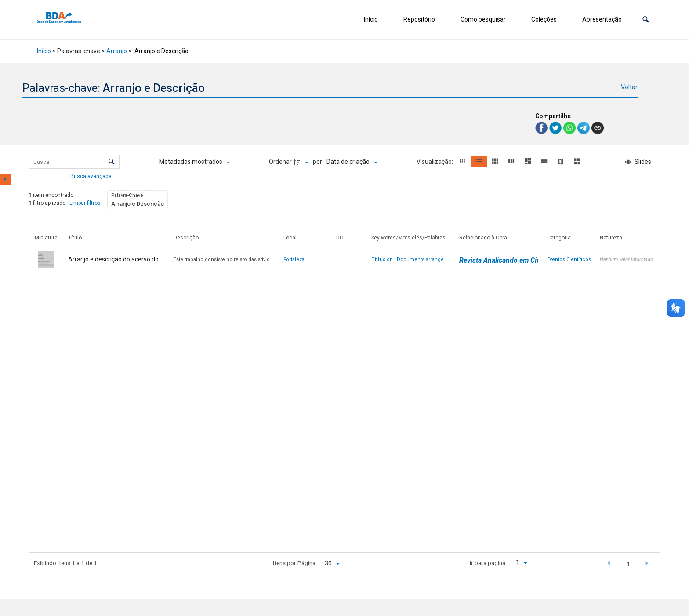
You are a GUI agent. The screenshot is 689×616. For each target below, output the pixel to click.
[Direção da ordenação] (302, 162)
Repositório (419, 19)
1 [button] (628, 564)
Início (371, 19)
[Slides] (638, 162)
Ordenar (280, 162)
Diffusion (382, 259)
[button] (646, 20)
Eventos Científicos (569, 259)
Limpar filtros (85, 203)
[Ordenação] (352, 162)
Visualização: (435, 162)
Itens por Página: (295, 563)
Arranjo (117, 51)
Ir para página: (488, 563)
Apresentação (602, 19)
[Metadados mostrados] (194, 162)
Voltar (629, 87)
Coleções (544, 19)
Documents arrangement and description (446, 259)
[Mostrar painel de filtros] (6, 179)
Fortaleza (294, 259)
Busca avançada (92, 176)
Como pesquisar (483, 19)
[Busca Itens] (74, 162)
